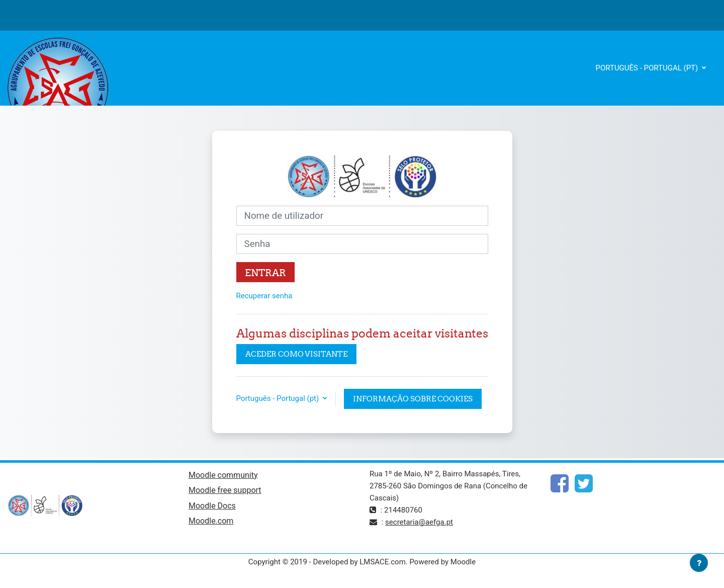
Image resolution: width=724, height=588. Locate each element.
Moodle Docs (212, 506)
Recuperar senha (264, 296)
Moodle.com (211, 521)
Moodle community (223, 475)
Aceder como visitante (296, 354)
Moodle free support (225, 490)
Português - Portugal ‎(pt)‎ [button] (279, 398)
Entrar (265, 273)
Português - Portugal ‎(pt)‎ (648, 68)
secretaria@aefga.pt (419, 522)
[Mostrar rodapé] (699, 563)
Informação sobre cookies (413, 399)
